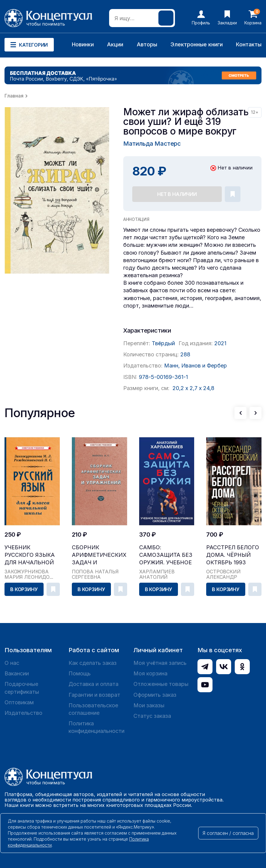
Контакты (249, 44)
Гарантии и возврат (94, 695)
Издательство (23, 713)
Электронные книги (197, 44)
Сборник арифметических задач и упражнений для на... (99, 555)
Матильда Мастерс (152, 144)
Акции (115, 44)
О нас (12, 663)
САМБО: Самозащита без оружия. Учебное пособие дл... (166, 555)
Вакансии (17, 673)
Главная (14, 96)
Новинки (83, 44)
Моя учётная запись (160, 663)
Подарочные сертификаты (22, 688)
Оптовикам (19, 702)
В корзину (24, 589)
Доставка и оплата (93, 684)
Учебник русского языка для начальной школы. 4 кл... (30, 555)
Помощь (80, 673)
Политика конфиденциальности (96, 727)
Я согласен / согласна (228, 833)
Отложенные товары (161, 684)
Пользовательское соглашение (93, 709)
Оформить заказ (155, 695)
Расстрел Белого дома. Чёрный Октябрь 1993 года (233, 555)
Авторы (147, 44)
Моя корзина (150, 673)
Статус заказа (152, 716)
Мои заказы (149, 705)
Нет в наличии (177, 194)
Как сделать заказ (93, 663)
